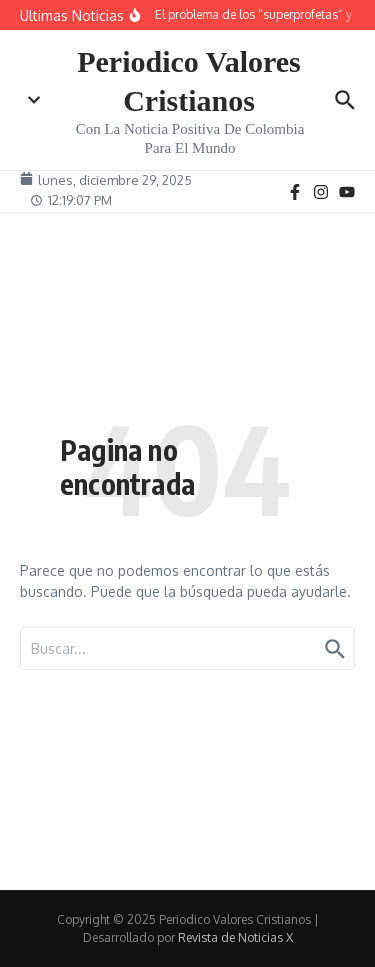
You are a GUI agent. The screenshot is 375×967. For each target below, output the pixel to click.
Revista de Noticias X (235, 937)
